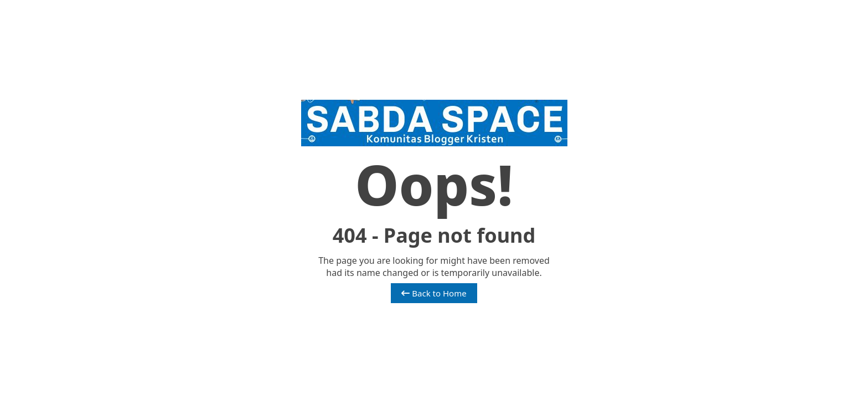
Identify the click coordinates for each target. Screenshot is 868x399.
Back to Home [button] (434, 293)
